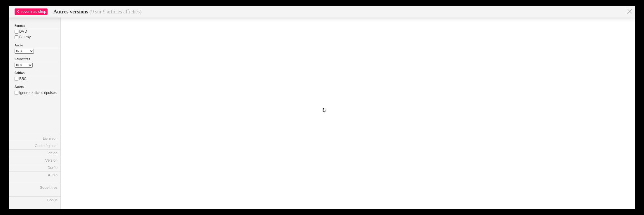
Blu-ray (23, 37)
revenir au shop (31, 12)
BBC (21, 79)
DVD (21, 32)
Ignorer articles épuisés (36, 93)
